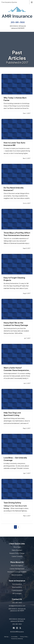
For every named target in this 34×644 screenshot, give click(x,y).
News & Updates (17, 575)
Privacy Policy (24, 637)
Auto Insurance (17, 584)
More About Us (17, 562)
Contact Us (17, 599)
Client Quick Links (17, 544)
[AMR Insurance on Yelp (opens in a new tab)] (20, 628)
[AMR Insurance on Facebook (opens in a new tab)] (14, 628)
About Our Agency (17, 565)
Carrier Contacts (17, 556)
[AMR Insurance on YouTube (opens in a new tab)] (17, 628)
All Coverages (17, 593)
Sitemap (6, 637)
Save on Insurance (17, 581)
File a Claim (17, 547)
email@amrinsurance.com (17, 606)
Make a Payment (17, 550)
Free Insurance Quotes (9, 2)
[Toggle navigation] (32, 2)
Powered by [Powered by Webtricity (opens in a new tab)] (17, 639)
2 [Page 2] (18, 527)
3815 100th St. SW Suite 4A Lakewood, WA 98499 (17, 610)
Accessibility (14, 637)
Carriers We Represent (17, 569)
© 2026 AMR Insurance (17, 632)
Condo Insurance (17, 590)
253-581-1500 (18, 22)
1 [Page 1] (15, 527)
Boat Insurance (17, 587)
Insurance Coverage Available (17, 572)
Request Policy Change (17, 553)
